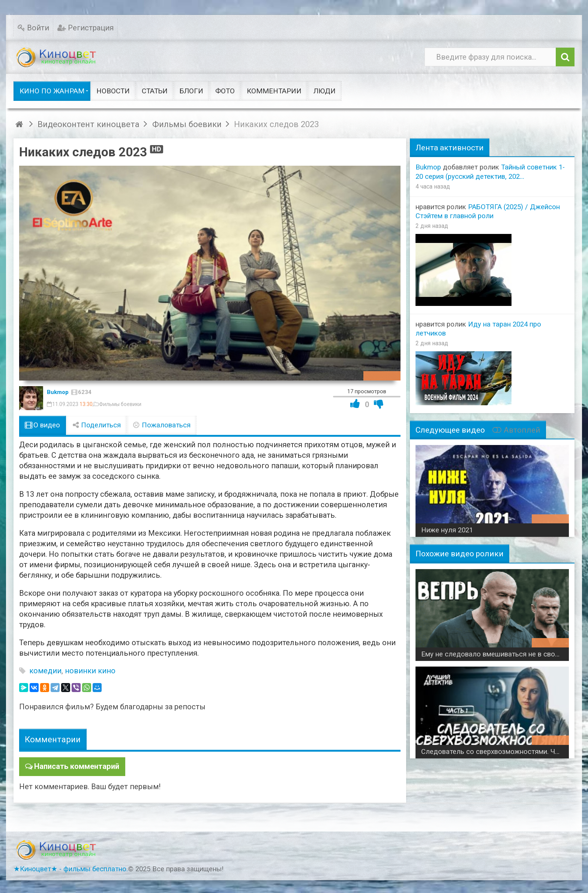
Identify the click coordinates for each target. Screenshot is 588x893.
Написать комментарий (76, 766)
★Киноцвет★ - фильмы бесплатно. (71, 869)
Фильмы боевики (120, 404)
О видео (43, 425)
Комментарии (53, 739)
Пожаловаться (162, 425)
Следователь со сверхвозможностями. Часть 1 (495, 752)
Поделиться (96, 425)
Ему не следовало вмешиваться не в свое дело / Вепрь (495, 654)
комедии (45, 671)
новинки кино (90, 671)
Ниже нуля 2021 (447, 530)
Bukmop (58, 392)
